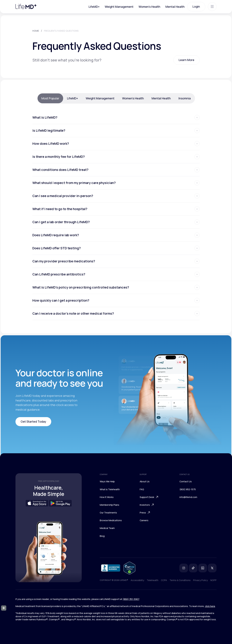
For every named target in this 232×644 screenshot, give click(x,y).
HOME (36, 31)
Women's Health (149, 7)
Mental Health (175, 7)
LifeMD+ (94, 7)
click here (210, 606)
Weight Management (119, 7)
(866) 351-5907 (131, 599)
